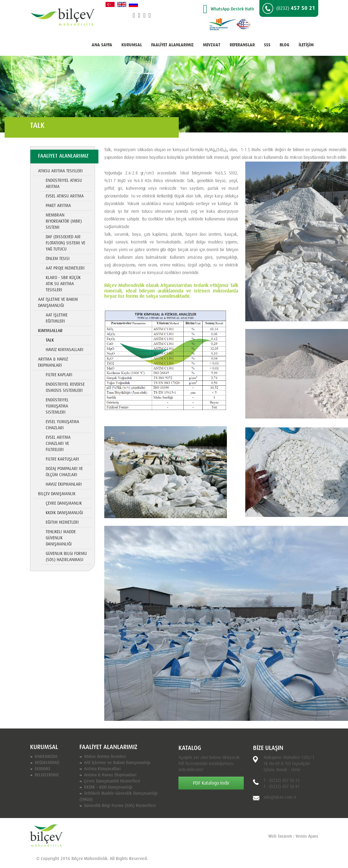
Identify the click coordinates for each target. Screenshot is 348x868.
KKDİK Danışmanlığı (64, 513)
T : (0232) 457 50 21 (282, 781)
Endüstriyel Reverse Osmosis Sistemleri (65, 388)
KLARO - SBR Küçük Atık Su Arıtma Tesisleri (63, 284)
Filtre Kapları (59, 375)
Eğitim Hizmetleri (62, 522)
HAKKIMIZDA (46, 757)
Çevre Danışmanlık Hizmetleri (112, 781)
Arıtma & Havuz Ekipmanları (53, 362)
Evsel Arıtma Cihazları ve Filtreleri (58, 444)
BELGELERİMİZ (47, 775)
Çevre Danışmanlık (64, 503)
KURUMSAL (132, 45)
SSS (267, 45)
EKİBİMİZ (42, 769)
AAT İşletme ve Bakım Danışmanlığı (58, 303)
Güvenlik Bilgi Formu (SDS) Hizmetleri (120, 806)
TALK (50, 340)
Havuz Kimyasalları (65, 350)
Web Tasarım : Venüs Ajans (293, 836)
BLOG (285, 45)
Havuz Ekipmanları (64, 484)
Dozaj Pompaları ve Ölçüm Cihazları (64, 472)
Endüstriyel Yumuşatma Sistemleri (57, 406)
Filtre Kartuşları (62, 459)
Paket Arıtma (58, 206)
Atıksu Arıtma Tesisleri (60, 171)
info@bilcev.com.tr (280, 797)
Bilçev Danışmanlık (57, 494)
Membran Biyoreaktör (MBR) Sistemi (64, 221)
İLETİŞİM (306, 45)
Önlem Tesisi (58, 259)
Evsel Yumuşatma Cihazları (62, 425)
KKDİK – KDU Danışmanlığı (108, 787)
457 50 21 (289, 8)
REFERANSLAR (242, 45)
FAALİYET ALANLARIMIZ (172, 45)
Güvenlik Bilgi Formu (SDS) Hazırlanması (66, 557)
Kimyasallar (50, 331)
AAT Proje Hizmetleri (65, 268)
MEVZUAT (212, 45)
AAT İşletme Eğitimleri (57, 318)
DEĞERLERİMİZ (47, 763)
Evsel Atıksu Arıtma (65, 196)
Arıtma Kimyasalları (102, 769)
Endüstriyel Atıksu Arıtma (64, 184)
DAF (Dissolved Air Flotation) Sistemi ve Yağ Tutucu (65, 243)
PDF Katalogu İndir (211, 783)
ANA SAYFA (102, 45)
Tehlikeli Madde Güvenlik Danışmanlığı (61, 538)
